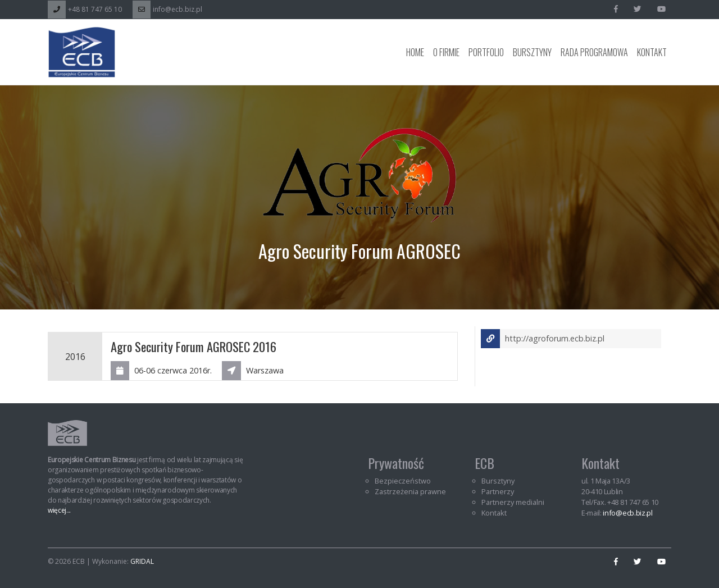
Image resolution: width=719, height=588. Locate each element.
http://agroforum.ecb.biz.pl (543, 339)
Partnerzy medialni (513, 502)
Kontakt (652, 52)
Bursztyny (532, 52)
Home (415, 52)
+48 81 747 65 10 (85, 9)
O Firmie (446, 52)
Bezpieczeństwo (403, 481)
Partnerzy (498, 491)
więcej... (59, 510)
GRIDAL (142, 561)
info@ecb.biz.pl (167, 9)
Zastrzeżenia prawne (410, 491)
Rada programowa (594, 52)
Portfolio (486, 52)
